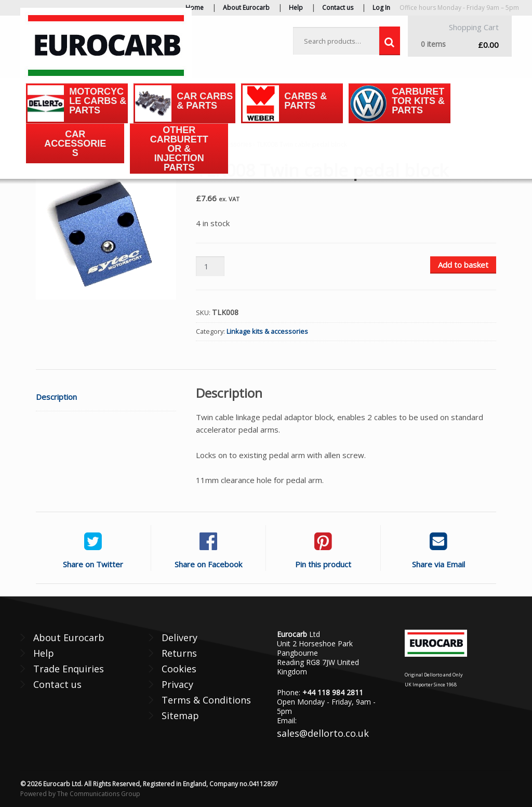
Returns (179, 653)
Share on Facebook (208, 564)
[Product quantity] (210, 266)
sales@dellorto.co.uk (323, 733)
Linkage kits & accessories (267, 331)
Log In (381, 8)
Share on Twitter (93, 564)
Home (195, 8)
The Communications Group (99, 794)
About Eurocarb (246, 8)
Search (390, 41)
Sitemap (180, 715)
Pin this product (323, 564)
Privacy (177, 684)
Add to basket (463, 265)
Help (296, 8)
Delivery (179, 637)
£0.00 (460, 44)
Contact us (338, 8)
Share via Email (438, 564)
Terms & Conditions (206, 700)
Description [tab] (56, 397)
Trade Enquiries (69, 669)
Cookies (179, 669)
